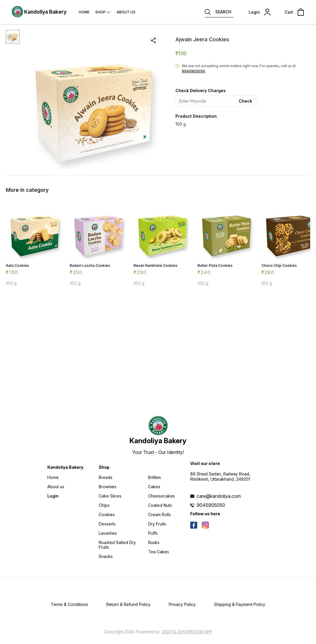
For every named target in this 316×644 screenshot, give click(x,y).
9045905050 (193, 71)
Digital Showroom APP (187, 632)
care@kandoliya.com (219, 496)
